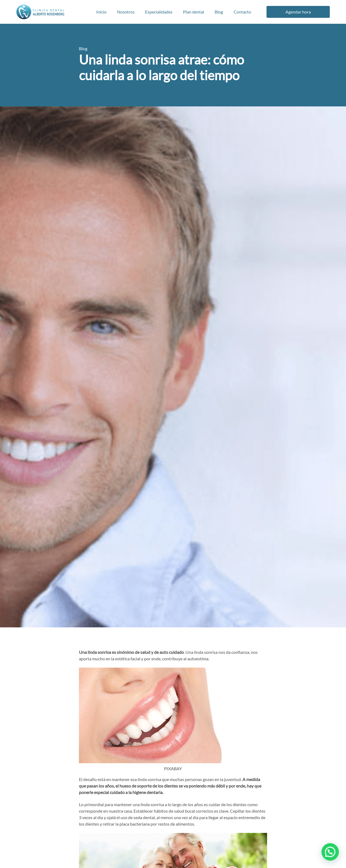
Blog (219, 12)
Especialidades (159, 12)
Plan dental (194, 12)
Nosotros (126, 12)
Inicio (101, 12)
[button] (332, 857)
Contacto (242, 12)
